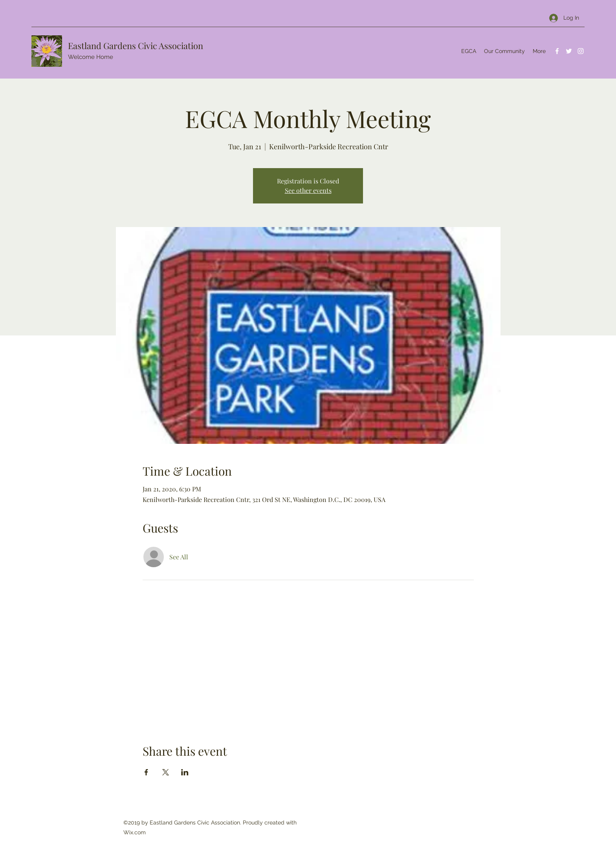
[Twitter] (569, 51)
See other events (308, 190)
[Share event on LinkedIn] (185, 772)
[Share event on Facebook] (146, 772)
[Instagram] (581, 51)
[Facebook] (557, 51)
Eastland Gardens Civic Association (136, 46)
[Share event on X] (166, 772)
